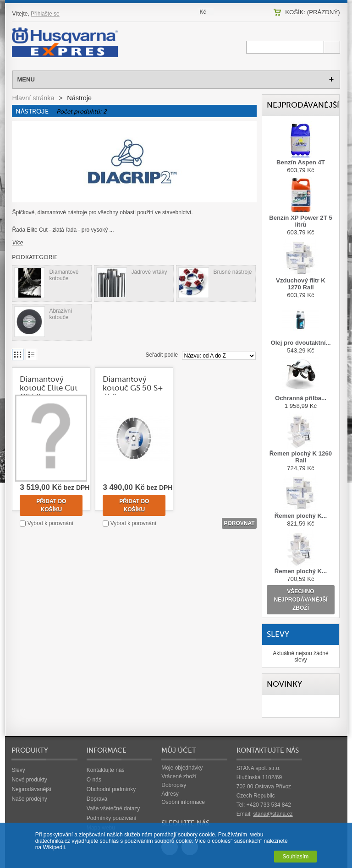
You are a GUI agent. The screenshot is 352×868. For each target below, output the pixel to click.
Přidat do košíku (51, 505)
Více (17, 243)
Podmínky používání (112, 818)
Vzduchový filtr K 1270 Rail (301, 284)
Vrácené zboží (179, 776)
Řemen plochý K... (301, 516)
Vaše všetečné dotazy (113, 808)
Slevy (278, 634)
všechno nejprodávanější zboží (300, 600)
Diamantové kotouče (64, 275)
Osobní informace (183, 802)
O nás (94, 780)
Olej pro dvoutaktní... (300, 343)
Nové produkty (29, 780)
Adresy (170, 794)
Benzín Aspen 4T (301, 162)
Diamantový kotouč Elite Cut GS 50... (49, 388)
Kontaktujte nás (106, 770)
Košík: (312, 12)
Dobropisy (174, 785)
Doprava (97, 799)
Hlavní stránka (33, 98)
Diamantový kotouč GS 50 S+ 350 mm (133, 388)
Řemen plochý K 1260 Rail (301, 457)
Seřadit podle (162, 355)
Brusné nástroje (232, 272)
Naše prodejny (29, 799)
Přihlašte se (45, 14)
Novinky (284, 684)
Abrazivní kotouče (60, 314)
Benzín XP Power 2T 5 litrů (301, 221)
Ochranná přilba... (301, 398)
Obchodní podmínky (111, 789)
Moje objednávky (182, 768)
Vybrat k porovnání (50, 523)
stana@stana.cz (273, 814)
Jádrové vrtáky (149, 272)
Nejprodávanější (303, 105)
